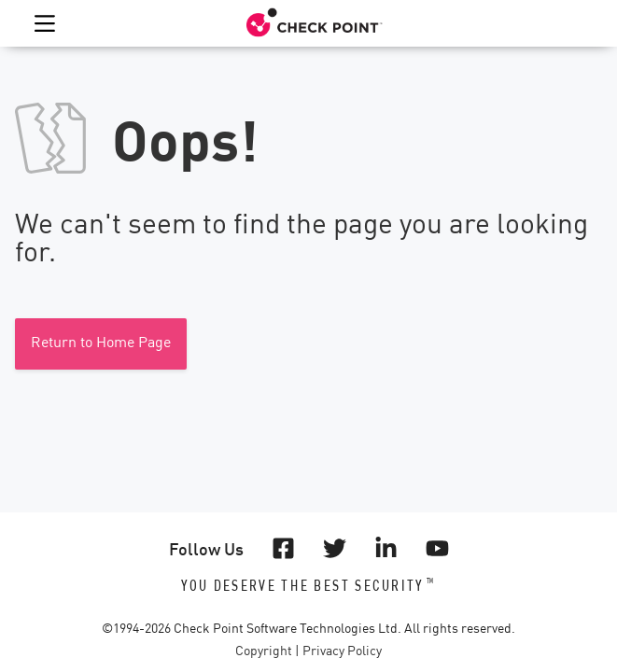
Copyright (264, 651)
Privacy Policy (342, 651)
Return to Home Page (101, 343)
